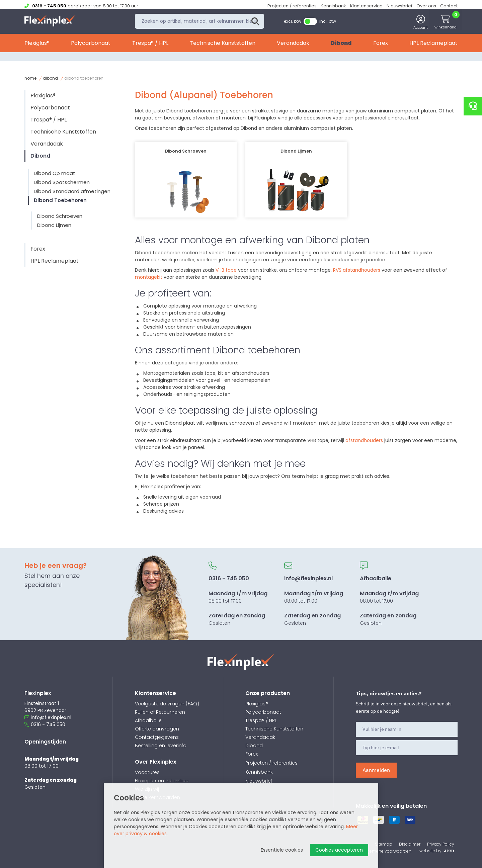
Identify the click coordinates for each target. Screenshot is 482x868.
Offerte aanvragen (157, 729)
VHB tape (226, 270)
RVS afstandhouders (357, 270)
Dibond (341, 46)
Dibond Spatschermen (62, 182)
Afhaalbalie (148, 720)
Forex (381, 46)
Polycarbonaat (91, 46)
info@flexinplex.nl (48, 717)
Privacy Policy (441, 844)
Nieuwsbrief (399, 6)
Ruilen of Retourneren (160, 712)
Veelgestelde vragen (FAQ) (167, 704)
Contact (449, 6)
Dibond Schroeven (60, 216)
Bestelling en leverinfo (161, 746)
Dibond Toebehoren (60, 200)
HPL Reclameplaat (433, 46)
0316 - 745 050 (45, 724)
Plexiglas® (37, 46)
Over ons (426, 6)
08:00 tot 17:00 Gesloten (238, 594)
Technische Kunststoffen (223, 46)
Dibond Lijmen (54, 225)
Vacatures (147, 772)
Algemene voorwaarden (387, 851)
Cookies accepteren (339, 850)
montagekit (149, 277)
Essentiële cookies (282, 850)
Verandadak (293, 46)
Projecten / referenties (292, 6)
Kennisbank (333, 6)
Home (30, 78)
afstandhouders (365, 440)
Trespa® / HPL (150, 46)
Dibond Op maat (55, 173)
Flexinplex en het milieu (162, 781)
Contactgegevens (157, 737)
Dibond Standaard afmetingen (72, 191)
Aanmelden (376, 770)
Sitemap (384, 844)
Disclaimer (410, 844)
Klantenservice (366, 6)
